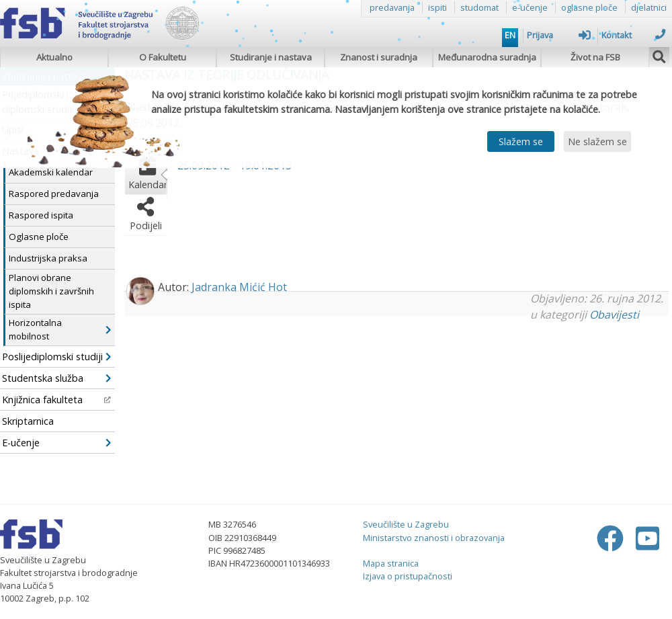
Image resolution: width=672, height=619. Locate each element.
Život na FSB (595, 57)
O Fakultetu (163, 57)
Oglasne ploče (39, 237)
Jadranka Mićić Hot (239, 287)
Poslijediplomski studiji (56, 357)
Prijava (559, 35)
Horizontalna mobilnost (60, 329)
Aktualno (54, 57)
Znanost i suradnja (379, 57)
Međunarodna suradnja (487, 57)
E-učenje (56, 443)
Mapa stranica (391, 563)
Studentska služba (56, 378)
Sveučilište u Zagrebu (406, 524)
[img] (659, 55)
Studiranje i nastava (271, 57)
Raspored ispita (41, 215)
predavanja (392, 7)
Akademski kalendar (51, 172)
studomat (479, 7)
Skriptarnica (28, 421)
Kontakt (633, 35)
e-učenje (530, 7)
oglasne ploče (589, 7)
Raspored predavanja (54, 194)
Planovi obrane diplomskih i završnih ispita (51, 291)
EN (510, 35)
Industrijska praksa (48, 258)
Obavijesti (614, 315)
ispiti (437, 7)
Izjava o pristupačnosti (408, 576)
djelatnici (649, 7)
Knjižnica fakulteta (56, 400)
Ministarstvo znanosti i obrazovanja (434, 538)
